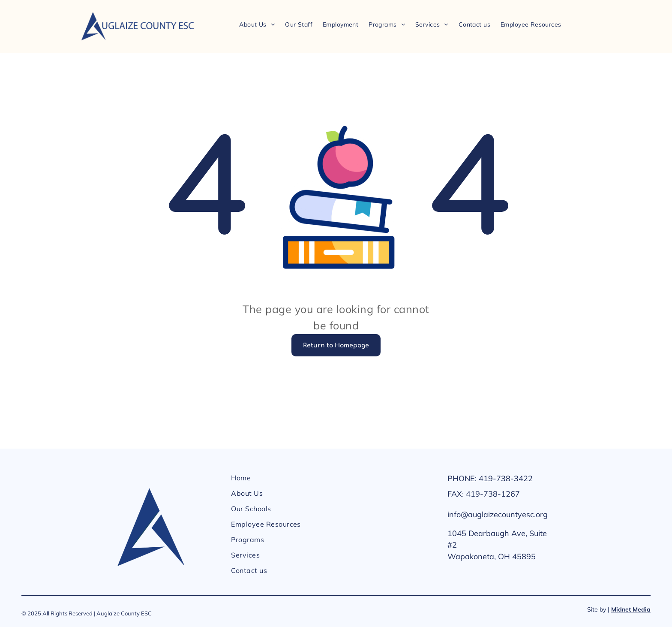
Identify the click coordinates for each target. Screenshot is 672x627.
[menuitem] (257, 24)
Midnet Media (631, 609)
